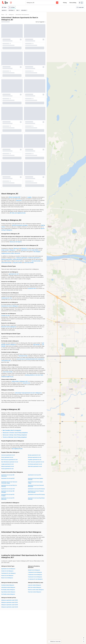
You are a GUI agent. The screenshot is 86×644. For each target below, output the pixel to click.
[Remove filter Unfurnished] (27, 10)
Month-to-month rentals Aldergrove (36, 590)
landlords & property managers (20, 225)
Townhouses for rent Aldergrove (8, 573)
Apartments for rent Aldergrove (8, 569)
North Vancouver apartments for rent (9, 460)
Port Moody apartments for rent (35, 464)
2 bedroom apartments (34, 258)
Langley (29, 197)
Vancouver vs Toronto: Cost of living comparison (15, 433)
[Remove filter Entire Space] (14, 10)
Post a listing (73, 3)
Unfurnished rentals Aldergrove (8, 587)
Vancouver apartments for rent (8, 455)
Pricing (65, 3)
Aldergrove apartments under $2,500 (10, 607)
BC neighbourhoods (17, 449)
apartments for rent (14, 274)
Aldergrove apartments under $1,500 (9, 602)
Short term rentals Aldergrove (34, 587)
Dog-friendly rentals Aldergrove (8, 592)
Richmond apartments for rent (35, 457)
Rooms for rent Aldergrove (7, 578)
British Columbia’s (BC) (15, 197)
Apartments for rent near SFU (34, 475)
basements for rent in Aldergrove (10, 306)
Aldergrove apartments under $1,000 (9, 600)
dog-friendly (36, 345)
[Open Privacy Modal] (11, 3)
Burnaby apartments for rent (34, 455)
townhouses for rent (7, 298)
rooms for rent (26, 383)
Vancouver (19, 200)
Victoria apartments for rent (7, 469)
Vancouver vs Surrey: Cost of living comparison (15, 435)
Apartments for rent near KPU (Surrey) (36, 494)
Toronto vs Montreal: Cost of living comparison (15, 437)
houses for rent (32, 288)
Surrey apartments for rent (7, 457)
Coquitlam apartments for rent (35, 460)
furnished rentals (36, 261)
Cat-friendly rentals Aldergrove (8, 594)
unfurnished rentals (6, 263)
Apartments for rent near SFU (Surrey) (36, 489)
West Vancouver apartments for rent (36, 462)
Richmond (24, 248)
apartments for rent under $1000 (30, 250)
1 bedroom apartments (22, 258)
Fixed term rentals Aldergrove (35, 592)
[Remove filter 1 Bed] (19, 10)
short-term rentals (8, 372)
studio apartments (17, 259)
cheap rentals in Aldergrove (8, 250)
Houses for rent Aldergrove (7, 575)
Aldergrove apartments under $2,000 (10, 605)
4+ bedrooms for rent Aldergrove (35, 579)
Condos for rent (5, 316)
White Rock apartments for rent (35, 466)
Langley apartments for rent (7, 464)
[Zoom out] (84, 640)
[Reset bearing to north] (84, 642)
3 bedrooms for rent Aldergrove (35, 577)
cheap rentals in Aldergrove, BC (20, 381)
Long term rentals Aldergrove (34, 585)
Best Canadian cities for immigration (12, 430)
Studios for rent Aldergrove (34, 570)
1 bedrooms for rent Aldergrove (35, 572)
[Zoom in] (84, 638)
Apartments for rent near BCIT (8, 478)
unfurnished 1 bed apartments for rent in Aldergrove (28, 393)
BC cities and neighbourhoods (18, 213)
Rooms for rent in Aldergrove (9, 327)
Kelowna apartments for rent (8, 466)
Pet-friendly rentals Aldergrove (8, 590)
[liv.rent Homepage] (5, 3)
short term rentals (29, 263)
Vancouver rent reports (16, 242)
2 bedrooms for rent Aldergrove (35, 575)
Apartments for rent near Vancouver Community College (9, 482)
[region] (66, 328)
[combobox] (27, 3)
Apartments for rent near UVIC (8, 489)
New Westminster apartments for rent (10, 462)
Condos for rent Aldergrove (7, 571)
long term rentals (17, 263)
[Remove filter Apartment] (7, 10)
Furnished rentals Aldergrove (8, 585)
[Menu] (81, 3)
